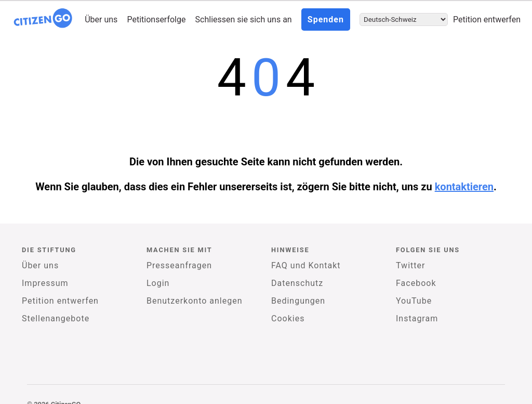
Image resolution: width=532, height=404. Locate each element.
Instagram (417, 318)
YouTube (414, 301)
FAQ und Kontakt (306, 265)
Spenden (326, 19)
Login (158, 283)
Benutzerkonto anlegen (195, 301)
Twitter (410, 265)
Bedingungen (298, 301)
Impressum (45, 283)
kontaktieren (464, 187)
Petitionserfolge (156, 19)
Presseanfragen (179, 265)
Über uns (101, 19)
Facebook (416, 283)
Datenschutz (297, 283)
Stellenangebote (56, 318)
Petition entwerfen (487, 19)
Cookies (288, 318)
